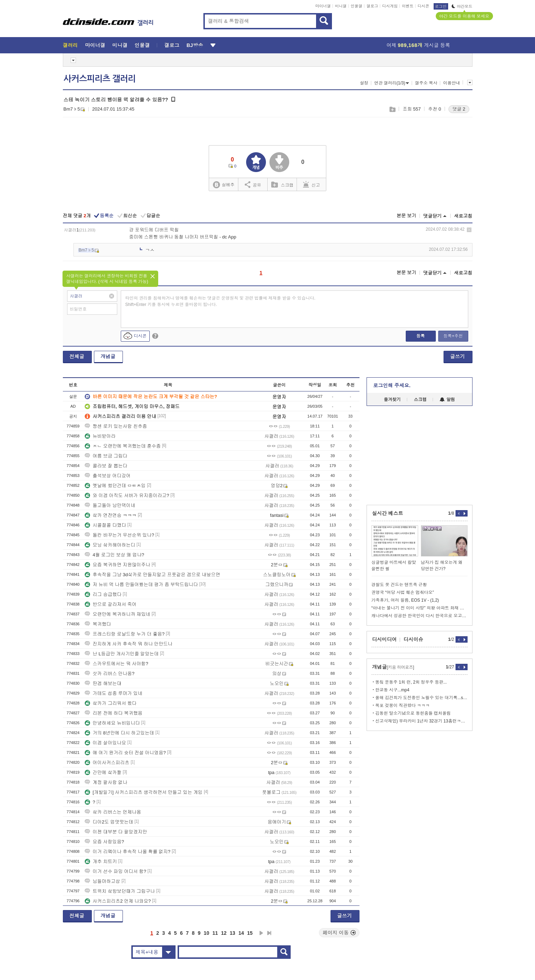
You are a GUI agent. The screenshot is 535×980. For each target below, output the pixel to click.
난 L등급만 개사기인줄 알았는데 (122, 654)
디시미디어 (385, 639)
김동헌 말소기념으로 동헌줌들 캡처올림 (413, 713)
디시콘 (424, 6)
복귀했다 (98, 624)
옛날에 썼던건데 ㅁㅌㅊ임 (115, 486)
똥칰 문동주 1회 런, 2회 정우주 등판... (411, 682)
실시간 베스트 (388, 513)
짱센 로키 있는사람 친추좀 (116, 426)
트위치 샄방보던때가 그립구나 (120, 891)
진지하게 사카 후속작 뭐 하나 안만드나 (129, 644)
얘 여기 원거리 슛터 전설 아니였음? (125, 753)
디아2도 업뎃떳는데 (109, 822)
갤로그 (372, 6)
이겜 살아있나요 (105, 743)
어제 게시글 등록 (418, 45)
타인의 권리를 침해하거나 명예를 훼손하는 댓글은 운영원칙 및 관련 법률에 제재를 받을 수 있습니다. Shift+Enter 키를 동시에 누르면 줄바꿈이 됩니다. (221, 301)
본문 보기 (406, 216)
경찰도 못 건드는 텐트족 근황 (399, 585)
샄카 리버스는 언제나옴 (113, 812)
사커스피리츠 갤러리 (100, 79)
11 (215, 933)
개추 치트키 (101, 861)
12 (224, 933)
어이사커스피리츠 (107, 763)
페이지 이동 (339, 933)
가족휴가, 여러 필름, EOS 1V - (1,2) (405, 600)
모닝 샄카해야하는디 (110, 545)
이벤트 (408, 6)
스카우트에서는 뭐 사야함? (116, 664)
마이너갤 (323, 6)
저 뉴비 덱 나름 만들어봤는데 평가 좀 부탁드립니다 (141, 585)
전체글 (77, 356)
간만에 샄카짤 (103, 772)
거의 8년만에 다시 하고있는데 (119, 733)
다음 (261, 933)
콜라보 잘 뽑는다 (106, 466)
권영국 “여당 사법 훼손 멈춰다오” (403, 592)
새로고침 (463, 216)
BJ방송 (195, 45)
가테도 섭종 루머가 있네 (114, 693)
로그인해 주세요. (392, 385)
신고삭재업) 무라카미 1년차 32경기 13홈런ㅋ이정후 (421, 721)
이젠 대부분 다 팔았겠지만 (116, 832)
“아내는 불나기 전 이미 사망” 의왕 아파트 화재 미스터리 (420, 608)
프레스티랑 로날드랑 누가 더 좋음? (125, 634)
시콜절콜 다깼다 (105, 525)
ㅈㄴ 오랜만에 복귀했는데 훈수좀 (123, 446)
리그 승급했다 (103, 594)
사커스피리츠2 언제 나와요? (118, 901)
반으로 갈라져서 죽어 (111, 604)
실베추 (224, 185)
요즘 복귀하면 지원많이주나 (117, 565)
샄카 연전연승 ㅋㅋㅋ (111, 515)
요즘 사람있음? (104, 842)
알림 (447, 400)
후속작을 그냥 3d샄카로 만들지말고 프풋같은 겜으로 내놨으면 (152, 575)
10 (207, 933)
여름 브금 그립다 (106, 456)
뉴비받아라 (100, 436)
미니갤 (341, 6)
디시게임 (390, 6)
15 (250, 933)
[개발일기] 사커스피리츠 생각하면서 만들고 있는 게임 (144, 792)
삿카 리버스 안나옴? (109, 674)
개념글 (108, 356)
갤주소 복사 (426, 83)
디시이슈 (414, 639)
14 (241, 933)
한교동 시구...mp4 (393, 690)
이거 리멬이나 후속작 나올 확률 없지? (127, 852)
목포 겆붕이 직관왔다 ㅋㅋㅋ (403, 706)
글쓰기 (458, 356)
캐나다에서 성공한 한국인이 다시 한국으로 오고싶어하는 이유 (420, 616)
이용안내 (452, 83)
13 (233, 933)
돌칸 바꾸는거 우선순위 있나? (119, 535)
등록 (421, 336)
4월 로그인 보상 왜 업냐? (114, 555)
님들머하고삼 (102, 881)
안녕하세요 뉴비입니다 (112, 723)
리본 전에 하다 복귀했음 (114, 713)
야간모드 (462, 6)
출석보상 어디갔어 (108, 476)
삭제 (469, 230)
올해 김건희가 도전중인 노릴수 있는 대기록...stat (421, 698)
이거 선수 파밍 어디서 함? (115, 871)
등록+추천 (453, 336)
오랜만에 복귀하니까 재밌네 (117, 614)
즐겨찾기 (392, 400)
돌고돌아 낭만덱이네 (110, 505)
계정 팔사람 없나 (106, 782)
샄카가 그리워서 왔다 (111, 703)
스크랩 (392, 109)
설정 (364, 83)
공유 (253, 184)
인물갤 (356, 6)
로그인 (441, 6)
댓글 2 (459, 109)
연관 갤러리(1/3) (391, 83)
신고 (311, 184)
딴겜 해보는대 (103, 683)
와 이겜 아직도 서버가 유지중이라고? (127, 495)
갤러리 (70, 45)
